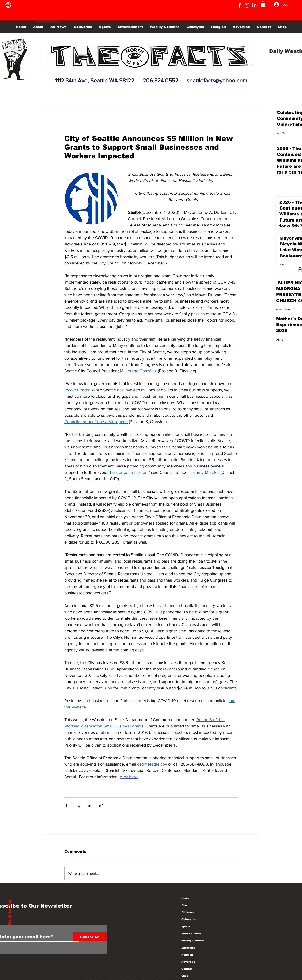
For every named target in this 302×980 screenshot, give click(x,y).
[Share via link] (101, 805)
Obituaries (189, 919)
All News (188, 912)
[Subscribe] (90, 937)
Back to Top (10, 912)
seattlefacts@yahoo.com (217, 80)
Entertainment (191, 933)
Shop (185, 976)
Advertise (188, 962)
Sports (186, 926)
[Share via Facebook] (67, 805)
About (185, 905)
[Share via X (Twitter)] (78, 805)
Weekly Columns (193, 941)
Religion (187, 955)
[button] (263, 4)
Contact (187, 969)
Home (185, 898)
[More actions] (235, 127)
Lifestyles (188, 948)
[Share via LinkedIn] (90, 805)
